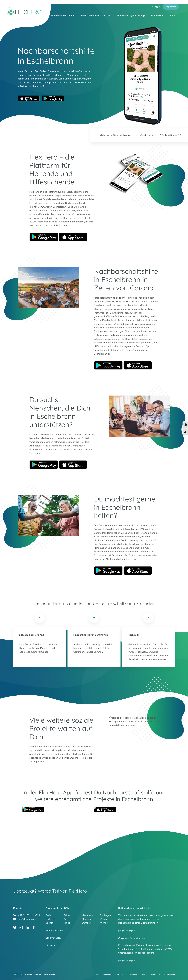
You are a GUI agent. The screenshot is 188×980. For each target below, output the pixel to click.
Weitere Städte (54, 930)
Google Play (44, 237)
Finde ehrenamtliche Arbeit (96, 16)
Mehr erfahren (126, 931)
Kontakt (174, 16)
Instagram (21, 928)
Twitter (15, 928)
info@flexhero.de (27, 919)
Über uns (107, 975)
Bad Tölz (50, 919)
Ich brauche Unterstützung (115, 135)
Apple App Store (29, 98)
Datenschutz (169, 975)
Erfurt (67, 915)
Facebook (34, 928)
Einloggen (156, 7)
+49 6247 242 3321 (29, 915)
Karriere (133, 975)
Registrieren (171, 7)
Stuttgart (87, 923)
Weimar (104, 919)
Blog (98, 975)
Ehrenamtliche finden (63, 16)
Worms (104, 923)
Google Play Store (53, 98)
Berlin (48, 915)
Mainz (67, 923)
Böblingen (105, 915)
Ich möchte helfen (145, 135)
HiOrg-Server (53, 945)
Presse (144, 975)
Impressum (155, 975)
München (87, 919)
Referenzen (157, 16)
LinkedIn (27, 928)
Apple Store (73, 237)
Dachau (49, 923)
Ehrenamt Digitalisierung (131, 16)
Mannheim (87, 915)
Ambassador (121, 975)
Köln (66, 919)
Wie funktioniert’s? (171, 135)
